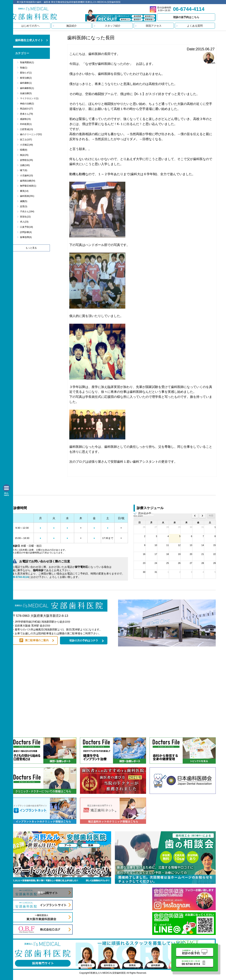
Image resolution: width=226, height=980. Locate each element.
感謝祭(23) (25, 119)
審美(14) (24, 191)
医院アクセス (154, 26)
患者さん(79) (26, 114)
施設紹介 (72, 26)
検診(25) (24, 155)
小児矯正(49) (26, 145)
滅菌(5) (24, 201)
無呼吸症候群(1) (28, 186)
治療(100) (25, 165)
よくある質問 (195, 26)
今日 (211, 516)
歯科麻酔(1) (26, 83)
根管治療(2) (26, 78)
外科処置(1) (26, 124)
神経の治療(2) (27, 104)
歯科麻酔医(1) (27, 88)
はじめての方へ (30, 26)
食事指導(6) (26, 237)
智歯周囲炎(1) (27, 62)
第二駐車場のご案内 (37, 640)
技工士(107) (26, 140)
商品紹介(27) (26, 109)
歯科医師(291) (27, 196)
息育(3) (24, 206)
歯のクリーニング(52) (31, 134)
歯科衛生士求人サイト (29, 40)
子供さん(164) (27, 212)
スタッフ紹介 (113, 26)
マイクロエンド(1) (29, 98)
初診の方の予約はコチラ (84, 640)
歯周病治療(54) (28, 181)
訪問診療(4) (26, 232)
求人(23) (24, 222)
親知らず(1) (26, 73)
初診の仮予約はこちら (186, 17)
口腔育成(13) (26, 129)
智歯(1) (24, 68)
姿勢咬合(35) (26, 160)
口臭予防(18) (26, 227)
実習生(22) (25, 217)
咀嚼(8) (24, 150)
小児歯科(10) (26, 176)
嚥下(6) (24, 170)
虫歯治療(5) (26, 93)
